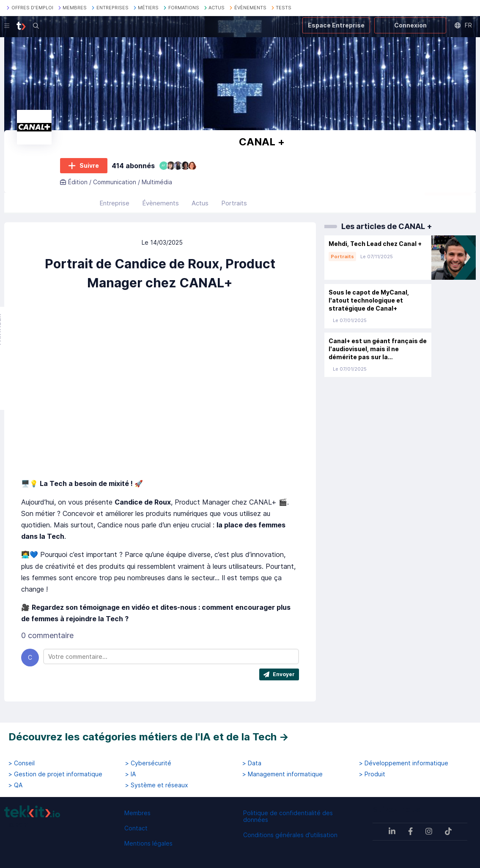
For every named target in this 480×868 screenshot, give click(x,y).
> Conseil (22, 763)
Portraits (234, 203)
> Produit (372, 774)
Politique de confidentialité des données (288, 816)
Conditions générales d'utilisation (290, 835)
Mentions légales (148, 843)
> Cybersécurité (148, 763)
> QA (15, 785)
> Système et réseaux (157, 785)
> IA (130, 774)
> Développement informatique (404, 763)
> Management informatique (283, 774)
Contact (136, 828)
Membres (137, 813)
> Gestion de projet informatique (55, 774)
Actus (200, 203)
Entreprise (114, 203)
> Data (252, 763)
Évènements (160, 203)
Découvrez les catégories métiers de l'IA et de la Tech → (149, 737)
